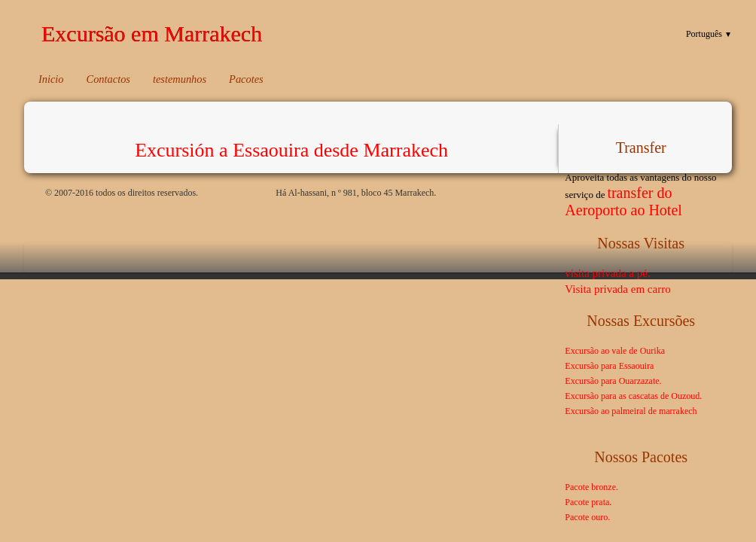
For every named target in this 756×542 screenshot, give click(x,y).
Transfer (641, 148)
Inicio (51, 79)
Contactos (108, 79)
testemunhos (180, 79)
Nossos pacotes (641, 457)
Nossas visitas (641, 243)
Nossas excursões (641, 321)
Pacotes (246, 79)
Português (709, 34)
